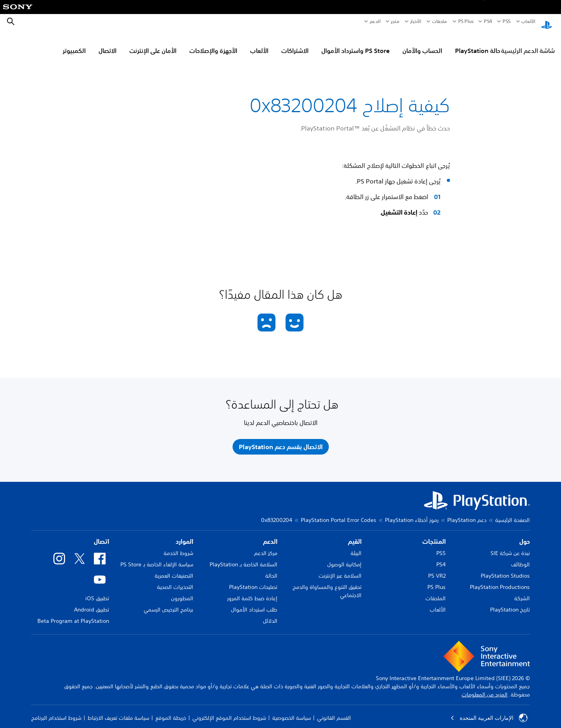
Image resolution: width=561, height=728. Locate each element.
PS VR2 (437, 568)
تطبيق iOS (97, 591)
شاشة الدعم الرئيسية (528, 43)
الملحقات (436, 591)
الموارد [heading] (184, 534)
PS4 (488, 21)
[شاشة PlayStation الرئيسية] (547, 22)
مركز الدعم (266, 546)
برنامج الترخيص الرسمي (168, 602)
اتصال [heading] (101, 534)
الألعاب (528, 21)
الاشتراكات (295, 43)
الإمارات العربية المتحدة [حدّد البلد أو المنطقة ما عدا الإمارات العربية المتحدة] (489, 710)
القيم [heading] (355, 534)
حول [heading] (525, 534)
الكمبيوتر (74, 43)
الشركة (522, 591)
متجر (395, 21)
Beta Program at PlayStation (73, 613)
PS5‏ (506, 21)
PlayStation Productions (500, 580)
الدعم (375, 21)
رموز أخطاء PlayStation (412, 513)
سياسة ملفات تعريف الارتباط (118, 710)
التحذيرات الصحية (175, 580)
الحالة (271, 568)
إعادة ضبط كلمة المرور (252, 591)
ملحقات (440, 21)
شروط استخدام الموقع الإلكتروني (229, 710)
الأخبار (416, 21)
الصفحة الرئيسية (512, 513)
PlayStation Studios (505, 568)
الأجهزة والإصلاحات (213, 43)
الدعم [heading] (270, 534)
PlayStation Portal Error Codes (339, 513)
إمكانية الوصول (344, 557)
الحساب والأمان (422, 43)
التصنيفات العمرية (174, 568)
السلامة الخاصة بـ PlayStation (243, 557)
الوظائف (520, 557)
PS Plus (466, 21)
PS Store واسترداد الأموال (355, 43)
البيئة (356, 546)
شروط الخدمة (178, 546)
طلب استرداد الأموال (254, 602)
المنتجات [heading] (434, 534)
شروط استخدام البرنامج (56, 710)
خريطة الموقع (171, 710)
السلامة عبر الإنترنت (340, 568)
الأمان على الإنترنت (153, 43)
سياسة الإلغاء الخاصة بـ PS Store (157, 557)
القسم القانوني (334, 710)
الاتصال (108, 43)
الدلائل (270, 613)
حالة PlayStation (478, 43)
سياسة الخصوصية (292, 710)
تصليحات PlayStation (253, 580)
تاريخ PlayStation (510, 602)
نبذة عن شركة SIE (510, 546)
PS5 (441, 546)
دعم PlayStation (467, 513)
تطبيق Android (92, 602)
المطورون (182, 591)
